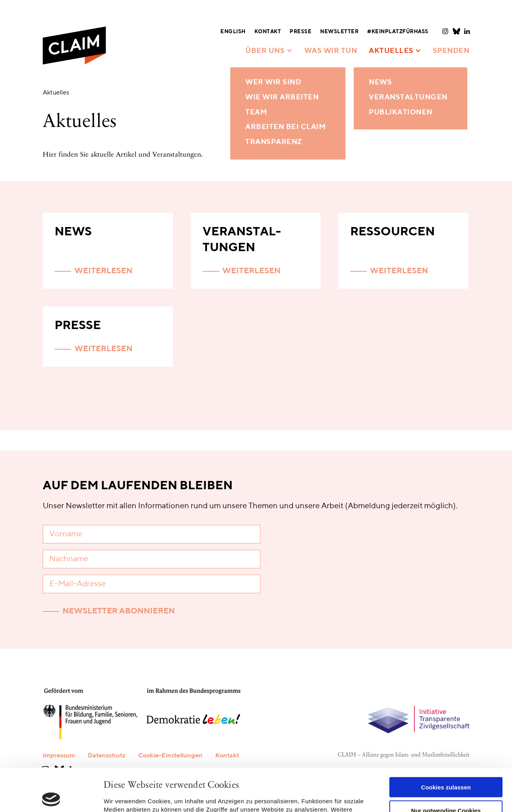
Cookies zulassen (446, 745)
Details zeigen (124, 796)
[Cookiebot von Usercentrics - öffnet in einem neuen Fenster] (51, 797)
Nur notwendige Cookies (446, 768)
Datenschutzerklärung (238, 775)
